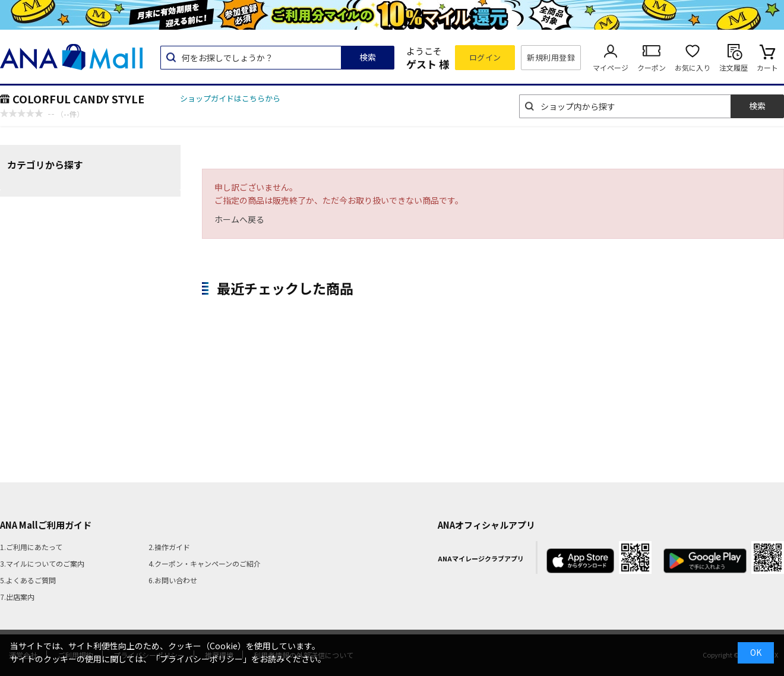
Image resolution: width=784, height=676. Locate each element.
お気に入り (693, 67)
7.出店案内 (17, 597)
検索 (368, 57)
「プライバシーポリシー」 (201, 659)
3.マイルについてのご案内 (42, 563)
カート (767, 67)
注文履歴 (734, 67)
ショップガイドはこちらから (230, 98)
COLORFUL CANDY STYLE (78, 99)
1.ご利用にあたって (31, 547)
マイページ (611, 67)
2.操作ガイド (169, 547)
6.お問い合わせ (173, 580)
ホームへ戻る (239, 219)
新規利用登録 (551, 57)
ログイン (485, 57)
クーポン (652, 67)
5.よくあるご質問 (28, 580)
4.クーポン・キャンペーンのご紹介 (205, 563)
